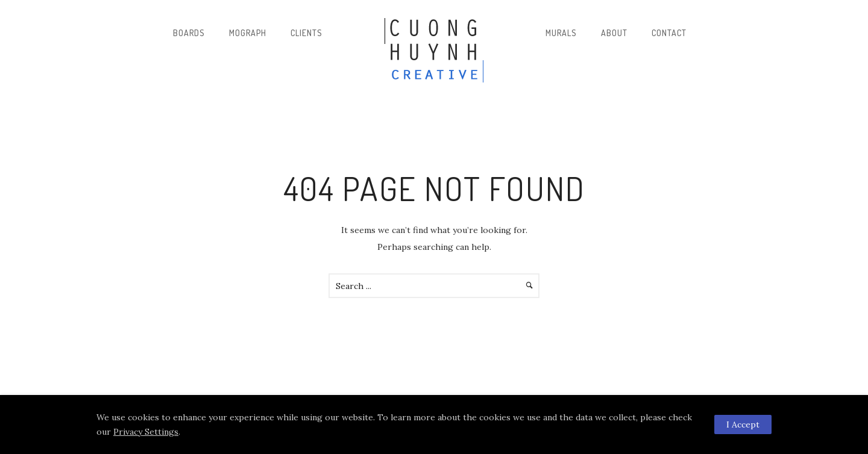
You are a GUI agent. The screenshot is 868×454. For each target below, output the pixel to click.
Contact (669, 33)
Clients (307, 33)
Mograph (248, 33)
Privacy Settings (146, 432)
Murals (561, 33)
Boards (189, 33)
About (614, 33)
